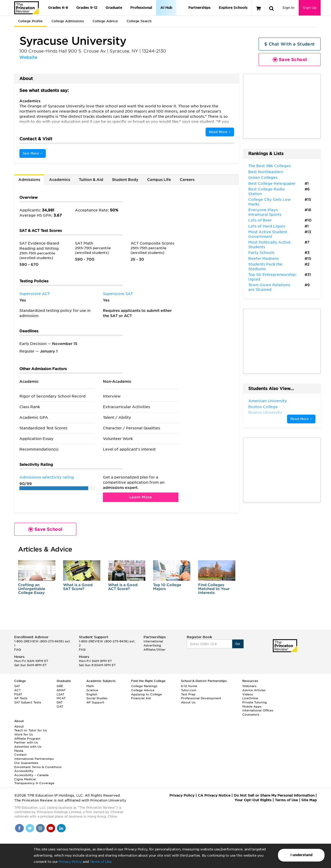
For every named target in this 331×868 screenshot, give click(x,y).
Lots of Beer (260, 220)
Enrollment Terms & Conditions (38, 767)
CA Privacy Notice (214, 795)
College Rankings (144, 686)
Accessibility (24, 771)
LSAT (60, 694)
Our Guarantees (26, 763)
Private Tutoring (255, 702)
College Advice (105, 21)
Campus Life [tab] (159, 180)
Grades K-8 (58, 8)
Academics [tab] (60, 180)
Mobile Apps (252, 707)
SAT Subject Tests (28, 702)
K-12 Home (189, 686)
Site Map (309, 800)
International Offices (258, 710)
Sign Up (310, 8)
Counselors (251, 715)
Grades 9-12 (87, 8)
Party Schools (261, 253)
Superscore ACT (35, 294)
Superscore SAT (118, 294)
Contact (20, 755)
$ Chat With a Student (289, 44)
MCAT (61, 698)
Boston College (263, 407)
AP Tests (21, 698)
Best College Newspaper (272, 183)
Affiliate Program (27, 739)
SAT (17, 686)
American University (268, 401)
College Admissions (68, 21)
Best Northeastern (266, 172)
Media (19, 751)
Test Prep (188, 694)
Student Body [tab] (125, 180)
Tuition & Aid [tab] (91, 180)
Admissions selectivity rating (47, 477)
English (92, 694)
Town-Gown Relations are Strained (269, 287)
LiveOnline (250, 698)
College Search (139, 21)
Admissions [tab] (29, 180)
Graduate (114, 8)
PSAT (18, 694)
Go (238, 644)
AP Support (95, 702)
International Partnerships (34, 759)
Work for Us (24, 734)
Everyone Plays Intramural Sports (265, 212)
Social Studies (97, 698)
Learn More (141, 497)
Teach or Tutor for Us (31, 730)
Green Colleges (263, 178)
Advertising (152, 645)
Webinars (249, 686)
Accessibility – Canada (31, 775)
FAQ (18, 650)
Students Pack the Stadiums (265, 267)
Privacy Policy (70, 862)
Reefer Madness (264, 259)
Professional (141, 8)
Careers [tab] (187, 180)
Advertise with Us (28, 747)
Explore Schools (233, 8)
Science (92, 690)
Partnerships (199, 8)
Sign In (288, 8)
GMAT (61, 690)
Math (90, 686)
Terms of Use (100, 862)
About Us (188, 702)
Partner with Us (26, 742)
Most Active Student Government (268, 234)
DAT (60, 702)
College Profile (30, 21)
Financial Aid (141, 698)
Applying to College (146, 694)
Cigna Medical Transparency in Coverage (34, 781)
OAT (60, 707)
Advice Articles (254, 690)
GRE (60, 686)
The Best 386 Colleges (269, 166)
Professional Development (201, 698)
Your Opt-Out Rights (253, 800)
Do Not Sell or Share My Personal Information (274, 795)
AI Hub (166, 8)
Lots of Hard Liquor (267, 226)
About (19, 726)
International (153, 641)
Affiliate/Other (155, 650)
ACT (17, 690)
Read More (220, 132)
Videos (248, 694)
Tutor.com (189, 690)
